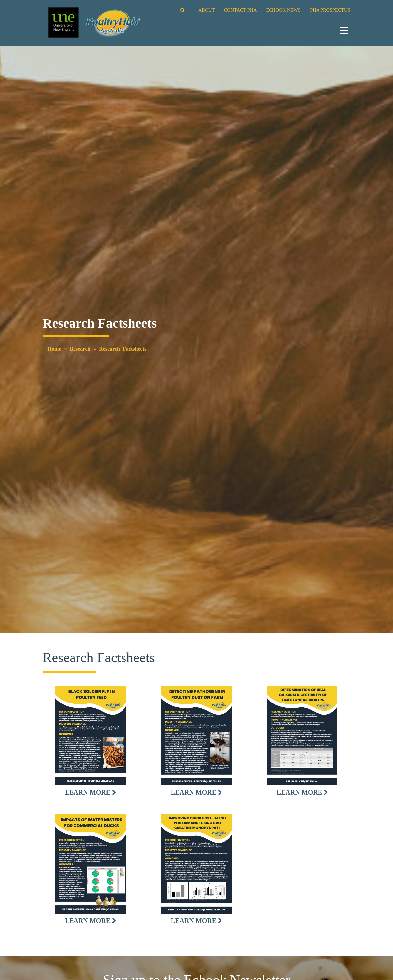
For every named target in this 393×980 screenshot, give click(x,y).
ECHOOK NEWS (283, 10)
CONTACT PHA (240, 10)
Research (80, 349)
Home (54, 349)
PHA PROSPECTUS (330, 10)
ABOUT (206, 10)
